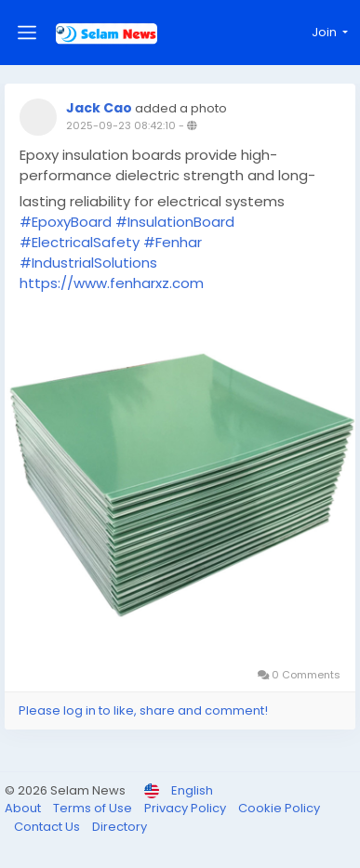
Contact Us (48, 827)
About (24, 808)
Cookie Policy (279, 808)
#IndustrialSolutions (88, 263)
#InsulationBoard (175, 222)
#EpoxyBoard (66, 222)
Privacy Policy (187, 808)
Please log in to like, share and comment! (143, 710)
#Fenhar (173, 242)
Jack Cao (99, 108)
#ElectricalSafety (80, 242)
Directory (120, 827)
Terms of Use (94, 808)
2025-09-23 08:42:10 (121, 125)
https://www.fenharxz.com (112, 283)
